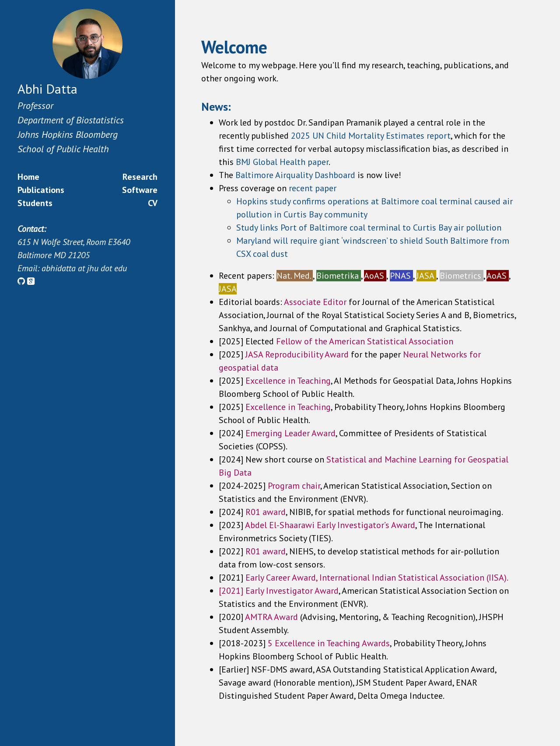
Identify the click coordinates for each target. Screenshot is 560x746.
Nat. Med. (295, 276)
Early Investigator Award (292, 591)
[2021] (232, 591)
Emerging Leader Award (290, 433)
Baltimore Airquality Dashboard (296, 175)
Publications (41, 190)
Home (28, 177)
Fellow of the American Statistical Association (365, 341)
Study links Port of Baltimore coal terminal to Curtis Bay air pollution (369, 228)
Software (140, 190)
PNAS (401, 276)
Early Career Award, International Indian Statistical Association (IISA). (377, 578)
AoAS (375, 276)
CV (153, 203)
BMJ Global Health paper (282, 162)
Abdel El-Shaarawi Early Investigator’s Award (330, 525)
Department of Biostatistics (71, 120)
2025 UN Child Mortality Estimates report (371, 136)
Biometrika (339, 276)
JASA (426, 276)
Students (35, 203)
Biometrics (462, 276)
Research (140, 177)
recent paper (313, 188)
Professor (35, 105)
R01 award (266, 551)
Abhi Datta (47, 89)
